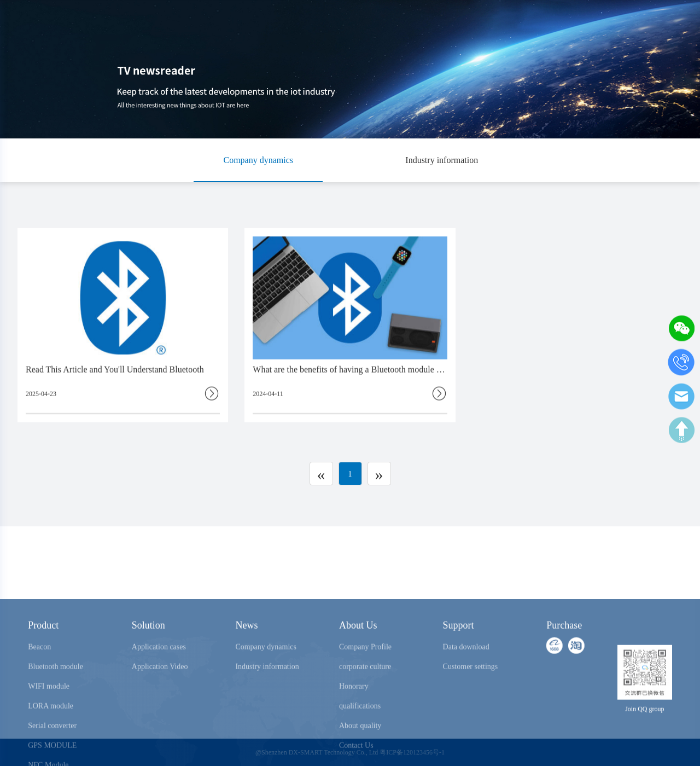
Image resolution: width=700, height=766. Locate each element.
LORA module (51, 743)
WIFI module (49, 724)
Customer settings (471, 704)
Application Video (160, 704)
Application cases (159, 684)
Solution (148, 663)
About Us (358, 663)
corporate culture (365, 704)
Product (43, 663)
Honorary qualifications (360, 733)
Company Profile (365, 684)
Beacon (39, 684)
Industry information (442, 160)
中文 (664, 19)
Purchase (553, 19)
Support (459, 663)
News (246, 663)
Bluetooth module (56, 704)
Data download (466, 684)
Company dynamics (258, 160)
